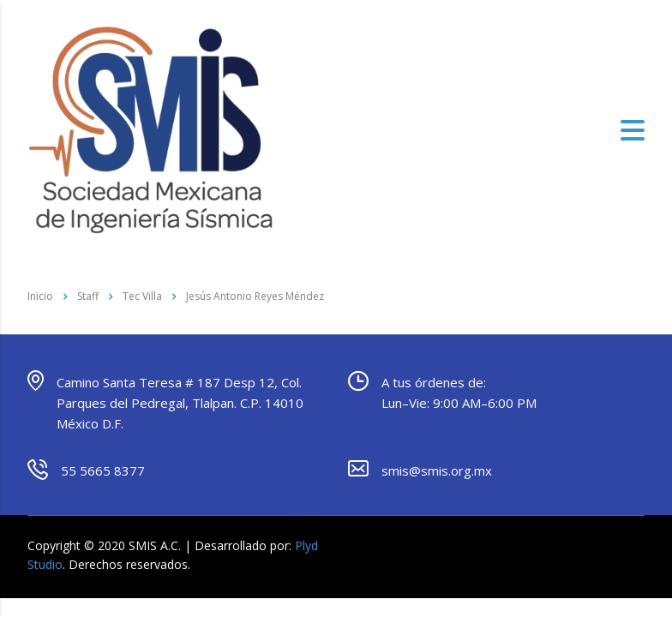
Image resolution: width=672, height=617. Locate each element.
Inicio (40, 296)
